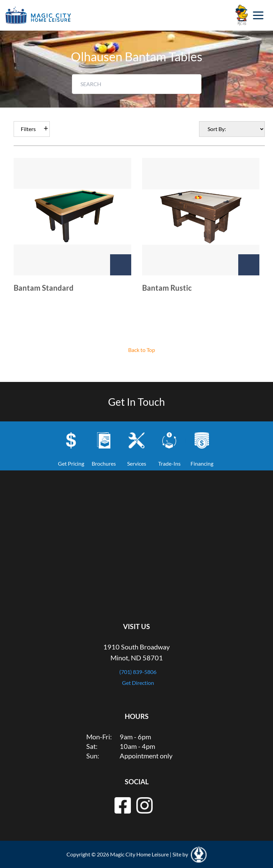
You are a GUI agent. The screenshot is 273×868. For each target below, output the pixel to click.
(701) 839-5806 (138, 672)
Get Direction (138, 683)
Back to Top (142, 350)
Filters (28, 129)
